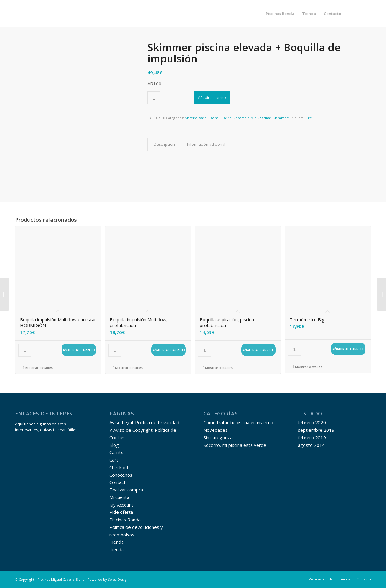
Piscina (226, 118)
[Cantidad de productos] (154, 98)
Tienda (117, 542)
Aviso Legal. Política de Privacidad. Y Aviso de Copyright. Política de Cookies (145, 430)
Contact (117, 482)
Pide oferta (121, 512)
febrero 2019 (312, 437)
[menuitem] (280, 14)
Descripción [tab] (164, 144)
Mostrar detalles (38, 368)
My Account (121, 505)
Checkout (119, 467)
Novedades (216, 430)
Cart (114, 460)
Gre (309, 118)
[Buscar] (350, 14)
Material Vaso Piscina (202, 118)
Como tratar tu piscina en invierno (238, 422)
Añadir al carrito (212, 98)
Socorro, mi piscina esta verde (235, 445)
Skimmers (281, 118)
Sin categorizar (219, 437)
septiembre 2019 (316, 430)
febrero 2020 (312, 422)
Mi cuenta (119, 497)
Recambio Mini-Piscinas (252, 118)
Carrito (117, 452)
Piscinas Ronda (125, 520)
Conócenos (121, 475)
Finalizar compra (126, 490)
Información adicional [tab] (206, 144)
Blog (114, 445)
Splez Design (118, 579)
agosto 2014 (311, 445)
